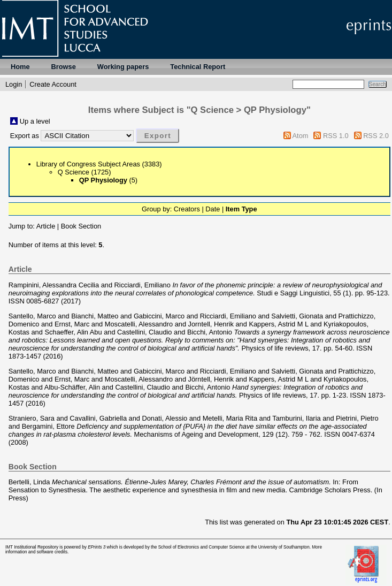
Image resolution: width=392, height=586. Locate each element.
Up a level (35, 121)
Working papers (123, 67)
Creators (187, 209)
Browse (64, 67)
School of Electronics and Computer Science (202, 547)
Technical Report (198, 67)
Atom (301, 136)
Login (14, 84)
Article (46, 226)
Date (213, 209)
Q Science (74, 172)
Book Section (81, 226)
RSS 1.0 (336, 136)
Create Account (53, 84)
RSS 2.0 (376, 136)
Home (20, 67)
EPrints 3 (97, 547)
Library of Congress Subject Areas (88, 164)
